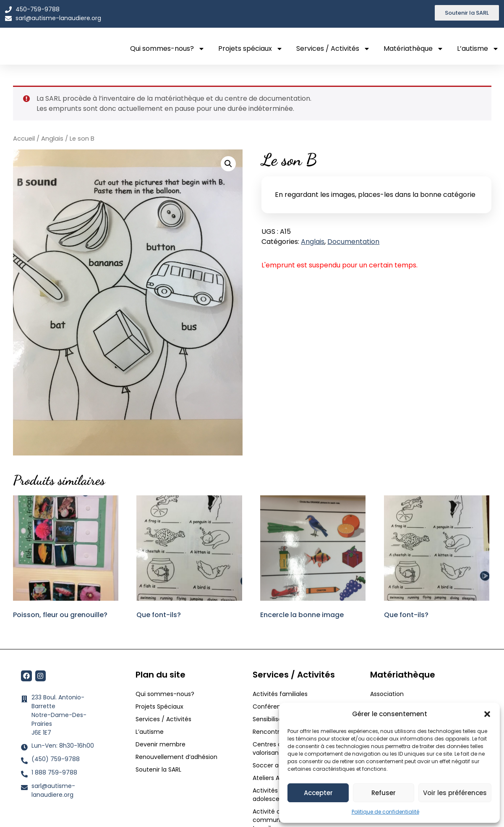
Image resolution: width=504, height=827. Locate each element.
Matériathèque (414, 49)
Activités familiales (281, 694)
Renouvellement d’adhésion (176, 757)
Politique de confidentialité (385, 812)
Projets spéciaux (251, 49)
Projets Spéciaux (159, 707)
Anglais (52, 139)
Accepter (318, 793)
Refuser (384, 793)
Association (387, 694)
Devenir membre (161, 744)
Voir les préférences (455, 793)
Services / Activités (333, 49)
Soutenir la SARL (158, 769)
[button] (487, 712)
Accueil (24, 139)
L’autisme (478, 49)
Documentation (353, 242)
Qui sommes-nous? (167, 49)
